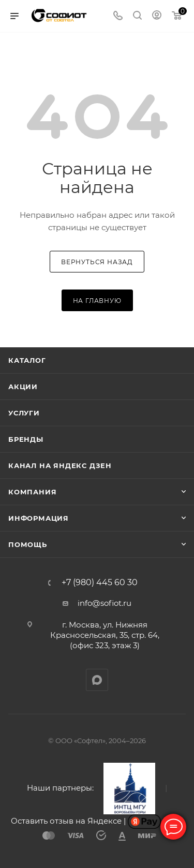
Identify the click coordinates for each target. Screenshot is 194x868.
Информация (39, 518)
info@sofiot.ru (105, 603)
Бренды (26, 439)
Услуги (24, 413)
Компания (32, 492)
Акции (23, 387)
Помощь (28, 544)
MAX (97, 680)
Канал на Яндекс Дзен (60, 465)
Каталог (27, 360)
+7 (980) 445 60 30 (100, 583)
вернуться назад (97, 262)
